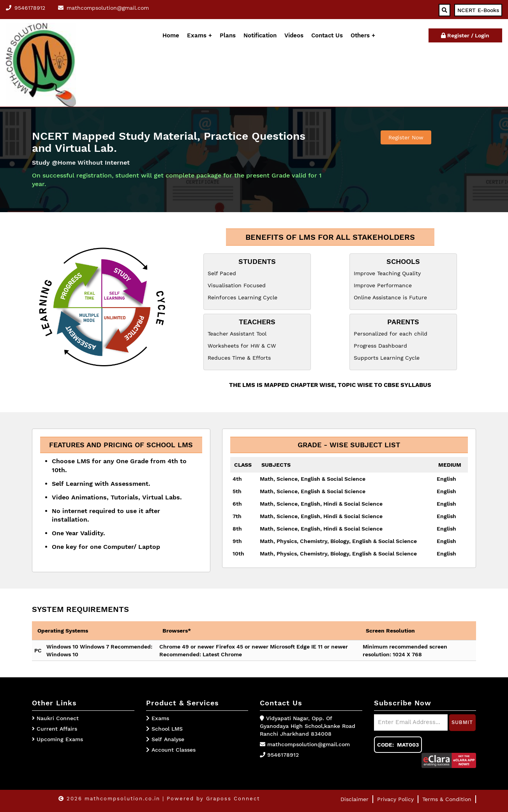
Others (361, 35)
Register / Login (465, 35)
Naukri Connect (58, 718)
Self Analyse (165, 739)
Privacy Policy (395, 799)
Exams (197, 35)
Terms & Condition (447, 799)
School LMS (164, 729)
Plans (228, 35)
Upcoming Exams (60, 739)
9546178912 (283, 755)
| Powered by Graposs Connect (211, 799)
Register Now (406, 137)
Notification (260, 35)
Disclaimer (355, 799)
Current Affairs (57, 729)
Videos (294, 35)
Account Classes (171, 750)
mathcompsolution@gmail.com (309, 744)
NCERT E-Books (478, 10)
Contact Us (327, 35)
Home (171, 35)
